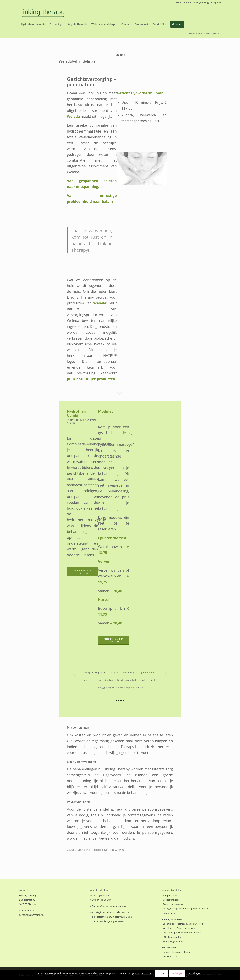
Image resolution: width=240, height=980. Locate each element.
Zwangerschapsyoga (173, 904)
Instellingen (195, 973)
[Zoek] (219, 24)
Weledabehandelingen (78, 61)
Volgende (165, 674)
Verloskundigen (171, 900)
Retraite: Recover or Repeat (177, 952)
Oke (162, 973)
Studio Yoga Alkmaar (173, 941)
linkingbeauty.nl (114, 850)
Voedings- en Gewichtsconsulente (180, 928)
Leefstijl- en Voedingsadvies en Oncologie (184, 924)
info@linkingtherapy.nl (33, 915)
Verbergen (177, 973)
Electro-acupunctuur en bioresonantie (182, 933)
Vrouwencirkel (170, 956)
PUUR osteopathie (172, 937)
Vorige (74, 674)
